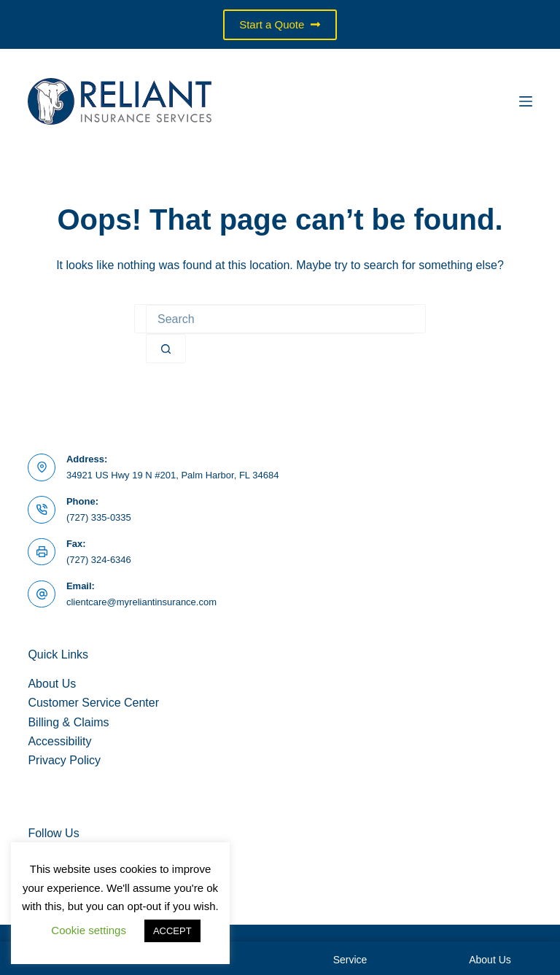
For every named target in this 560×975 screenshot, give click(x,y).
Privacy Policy (64, 760)
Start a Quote (280, 24)
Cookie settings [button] (89, 930)
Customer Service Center (93, 703)
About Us (52, 684)
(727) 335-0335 (99, 517)
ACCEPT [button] (172, 931)
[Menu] (526, 101)
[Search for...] (280, 319)
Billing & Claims (68, 722)
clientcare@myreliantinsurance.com (141, 602)
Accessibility (59, 741)
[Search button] (166, 349)
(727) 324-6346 (99, 560)
